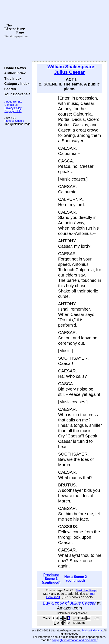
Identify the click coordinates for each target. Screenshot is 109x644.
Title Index (12, 78)
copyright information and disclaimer (75, 640)
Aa (83, 618)
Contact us (11, 105)
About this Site (13, 102)
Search (9, 89)
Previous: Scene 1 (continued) (51, 579)
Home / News (14, 68)
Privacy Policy (13, 108)
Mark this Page (86, 590)
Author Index (14, 73)
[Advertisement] (69, 31)
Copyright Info (13, 111)
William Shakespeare (71, 67)
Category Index (16, 84)
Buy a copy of (69, 603)
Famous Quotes (14, 121)
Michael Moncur (92, 630)
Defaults (79, 623)
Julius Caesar (69, 72)
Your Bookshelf (16, 94)
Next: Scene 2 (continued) (76, 579)
